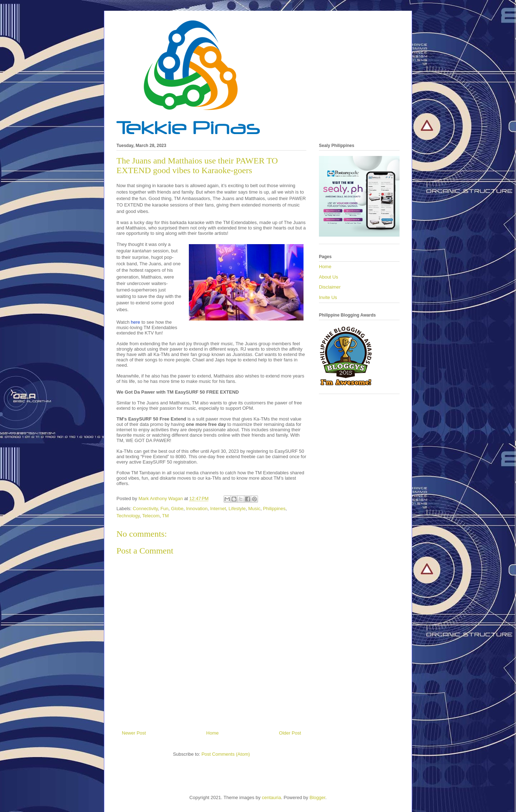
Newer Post (134, 733)
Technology (128, 516)
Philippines (274, 509)
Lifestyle (237, 509)
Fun (164, 509)
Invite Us (328, 297)
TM (165, 516)
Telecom (151, 516)
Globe (177, 509)
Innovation (197, 509)
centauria (271, 797)
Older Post (290, 733)
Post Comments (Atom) (226, 754)
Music (254, 509)
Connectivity (145, 509)
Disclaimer (330, 287)
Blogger (317, 797)
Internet (218, 509)
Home (213, 733)
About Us (328, 277)
